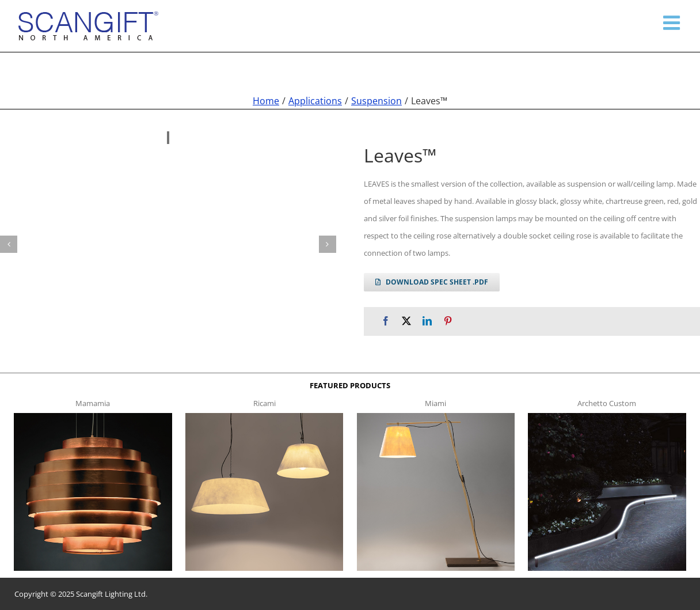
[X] (406, 321)
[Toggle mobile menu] (673, 22)
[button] (9, 244)
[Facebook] (386, 321)
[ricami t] (264, 416)
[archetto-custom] (607, 416)
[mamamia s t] (93, 416)
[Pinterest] (448, 321)
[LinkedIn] (427, 321)
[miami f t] (436, 416)
